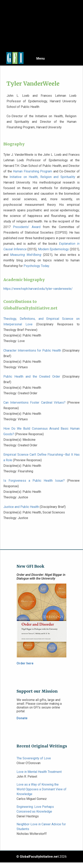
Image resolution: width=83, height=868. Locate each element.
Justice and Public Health (21, 507)
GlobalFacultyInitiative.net (39, 857)
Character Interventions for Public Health (32, 350)
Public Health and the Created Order (32, 376)
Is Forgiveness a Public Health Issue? (34, 481)
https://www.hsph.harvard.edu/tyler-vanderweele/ (38, 289)
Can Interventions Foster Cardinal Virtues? (34, 403)
